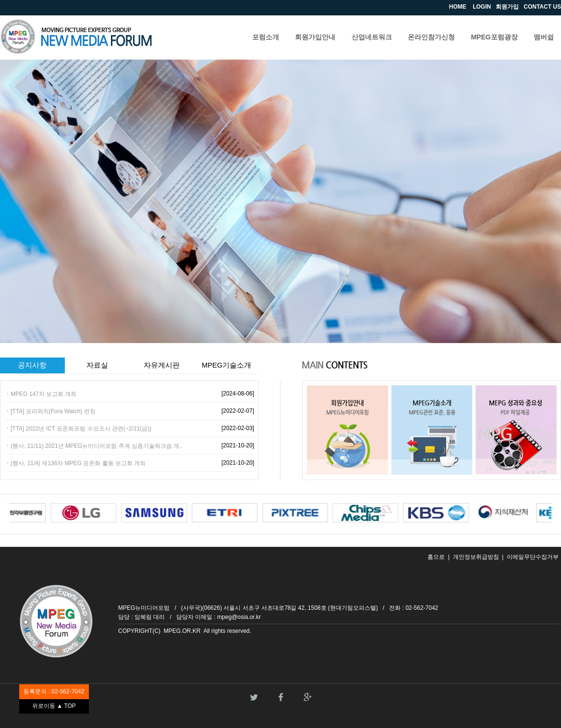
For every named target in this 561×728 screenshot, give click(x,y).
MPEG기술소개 (226, 365)
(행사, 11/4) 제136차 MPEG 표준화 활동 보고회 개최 (78, 463)
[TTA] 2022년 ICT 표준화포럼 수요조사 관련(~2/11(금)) (81, 429)
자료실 (97, 365)
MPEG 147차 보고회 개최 (43, 394)
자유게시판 (162, 365)
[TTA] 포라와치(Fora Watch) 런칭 (53, 411)
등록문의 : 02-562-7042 (54, 691)
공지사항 (32, 365)
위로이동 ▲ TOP (54, 706)
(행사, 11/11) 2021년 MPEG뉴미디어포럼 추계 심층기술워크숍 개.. (97, 446)
